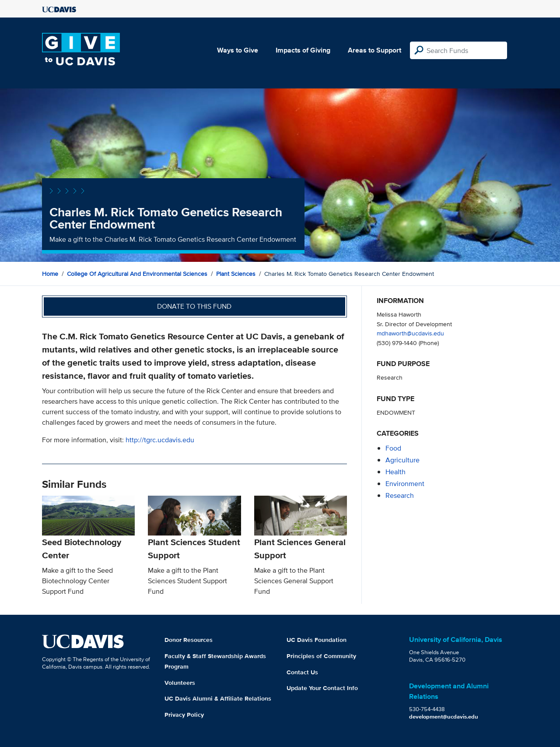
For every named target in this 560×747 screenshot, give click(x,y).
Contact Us (302, 672)
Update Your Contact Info (322, 688)
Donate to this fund (194, 306)
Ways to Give (238, 50)
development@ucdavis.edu (444, 717)
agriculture (402, 460)
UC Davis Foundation (317, 640)
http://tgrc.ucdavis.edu (160, 440)
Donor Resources (189, 640)
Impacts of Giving (303, 50)
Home (50, 274)
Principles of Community (321, 656)
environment (405, 484)
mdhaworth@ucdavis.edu (410, 333)
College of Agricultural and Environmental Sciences (137, 274)
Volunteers (180, 683)
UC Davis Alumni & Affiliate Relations (218, 698)
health (395, 472)
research (400, 495)
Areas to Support (374, 50)
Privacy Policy (184, 715)
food (393, 448)
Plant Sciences (236, 274)
